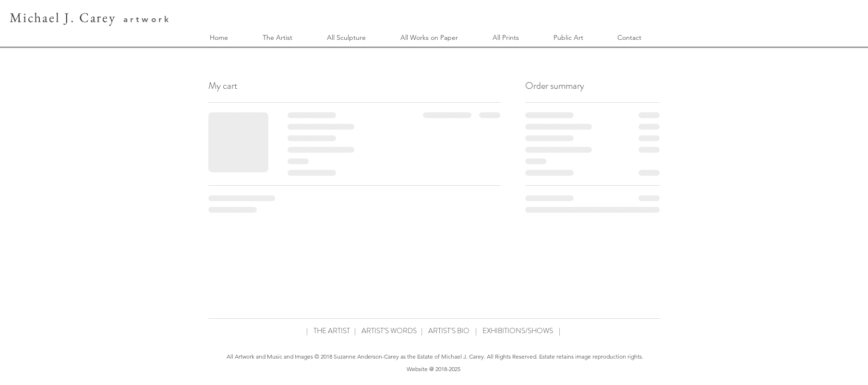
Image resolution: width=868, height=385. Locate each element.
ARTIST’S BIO (449, 331)
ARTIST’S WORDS (389, 331)
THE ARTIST (332, 331)
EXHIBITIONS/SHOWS (518, 331)
